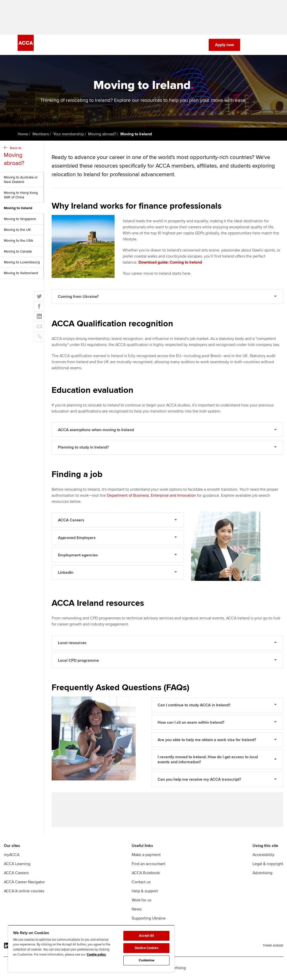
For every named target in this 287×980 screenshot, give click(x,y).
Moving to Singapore (20, 219)
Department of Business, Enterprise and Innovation (151, 496)
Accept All (146, 936)
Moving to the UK (17, 230)
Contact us (141, 883)
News (137, 910)
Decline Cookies (147, 948)
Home (23, 135)
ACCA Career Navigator (24, 883)
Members (41, 135)
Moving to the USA (18, 241)
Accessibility (263, 856)
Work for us (141, 901)
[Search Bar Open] (252, 45)
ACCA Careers (16, 874)
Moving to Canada (18, 252)
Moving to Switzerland (21, 274)
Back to (23, 157)
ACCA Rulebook (146, 874)
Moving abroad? (102, 135)
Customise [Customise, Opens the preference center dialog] (147, 960)
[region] (91, 949)
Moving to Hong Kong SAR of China (21, 195)
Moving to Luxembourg (22, 263)
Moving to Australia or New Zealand (21, 180)
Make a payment (146, 856)
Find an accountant (149, 865)
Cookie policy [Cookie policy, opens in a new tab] (96, 955)
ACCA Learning (17, 865)
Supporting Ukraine (149, 919)
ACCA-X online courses (24, 892)
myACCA (12, 856)
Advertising (262, 874)
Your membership (68, 135)
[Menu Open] (266, 45)
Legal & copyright (268, 865)
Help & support (145, 892)
